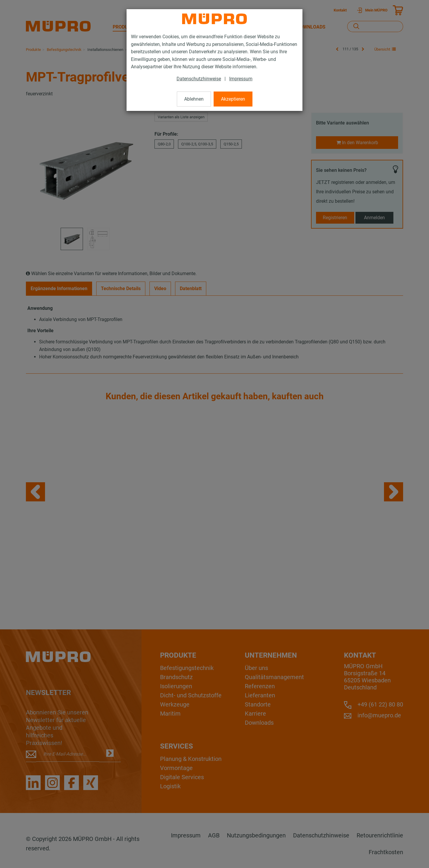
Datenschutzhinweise (199, 79)
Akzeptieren (233, 99)
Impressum (241, 79)
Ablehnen (194, 99)
